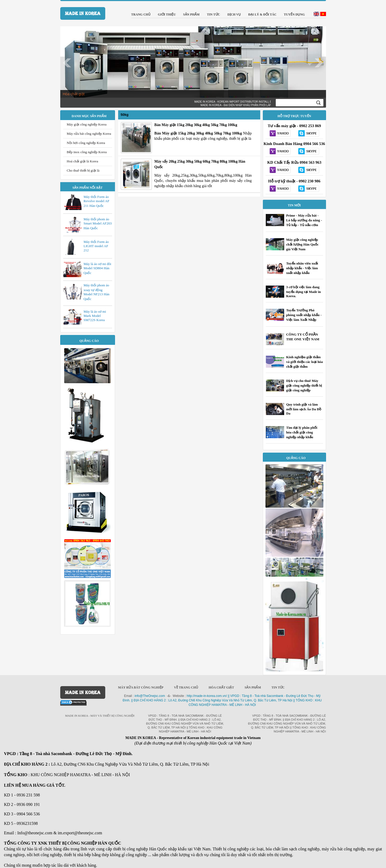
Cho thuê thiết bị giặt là (83, 170)
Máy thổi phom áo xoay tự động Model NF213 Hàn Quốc (97, 292)
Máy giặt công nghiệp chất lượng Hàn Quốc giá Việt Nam (302, 244)
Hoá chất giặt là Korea (82, 161)
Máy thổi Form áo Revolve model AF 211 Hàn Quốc (97, 201)
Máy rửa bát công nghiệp (141, 687)
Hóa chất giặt (74, 94)
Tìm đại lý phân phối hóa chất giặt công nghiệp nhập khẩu (302, 432)
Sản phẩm (253, 687)
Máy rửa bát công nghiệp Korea (89, 134)
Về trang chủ (186, 687)
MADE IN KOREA (83, 13)
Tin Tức (278, 687)
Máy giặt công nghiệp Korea (87, 124)
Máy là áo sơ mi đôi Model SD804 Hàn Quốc (97, 268)
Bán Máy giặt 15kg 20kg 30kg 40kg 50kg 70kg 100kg (196, 125)
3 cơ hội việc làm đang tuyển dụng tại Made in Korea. (304, 291)
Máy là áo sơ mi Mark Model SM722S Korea (95, 316)
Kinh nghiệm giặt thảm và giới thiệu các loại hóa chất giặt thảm (305, 362)
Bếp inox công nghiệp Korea (87, 152)
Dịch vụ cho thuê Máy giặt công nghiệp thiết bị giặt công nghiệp (304, 385)
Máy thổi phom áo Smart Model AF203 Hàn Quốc (98, 224)
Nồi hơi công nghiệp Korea (86, 143)
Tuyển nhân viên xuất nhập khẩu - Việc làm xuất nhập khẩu (302, 268)
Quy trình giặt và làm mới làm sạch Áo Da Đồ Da (304, 409)
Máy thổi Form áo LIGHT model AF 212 (96, 246)
